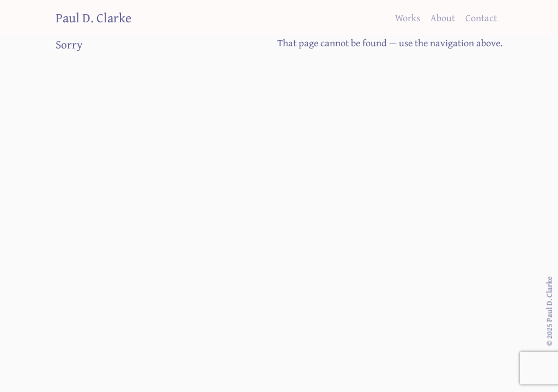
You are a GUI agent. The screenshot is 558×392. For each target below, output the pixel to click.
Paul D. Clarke (93, 17)
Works (408, 17)
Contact (481, 17)
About (443, 17)
